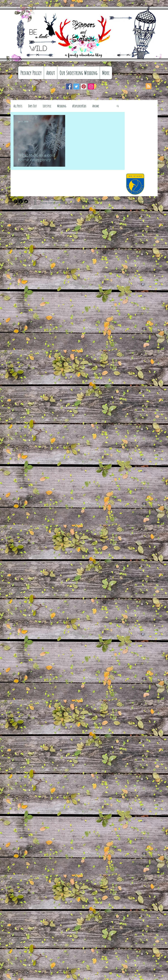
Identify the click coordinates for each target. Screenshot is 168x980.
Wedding (62, 106)
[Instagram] (91, 86)
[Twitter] (76, 86)
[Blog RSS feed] (149, 86)
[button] (118, 106)
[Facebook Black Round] (21, 201)
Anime (96, 106)
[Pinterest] (84, 86)
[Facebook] (69, 86)
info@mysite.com (89, 203)
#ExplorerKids (79, 106)
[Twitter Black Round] (26, 201)
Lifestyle (47, 106)
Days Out (33, 106)
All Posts (18, 106)
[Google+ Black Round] (16, 201)
